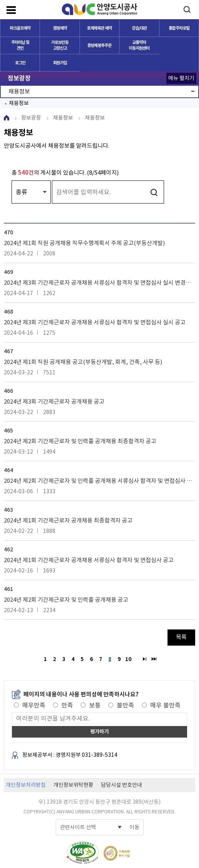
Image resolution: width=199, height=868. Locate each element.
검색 (187, 9)
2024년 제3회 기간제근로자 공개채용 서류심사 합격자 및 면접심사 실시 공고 (95, 322)
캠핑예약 (60, 28)
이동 (134, 827)
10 (128, 659)
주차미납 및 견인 (20, 45)
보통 (95, 705)
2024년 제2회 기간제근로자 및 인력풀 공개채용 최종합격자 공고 (80, 441)
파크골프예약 (20, 28)
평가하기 (99, 732)
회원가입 (60, 63)
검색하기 (154, 192)
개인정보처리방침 (26, 785)
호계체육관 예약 (99, 28)
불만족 (125, 705)
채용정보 (19, 103)
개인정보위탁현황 (73, 785)
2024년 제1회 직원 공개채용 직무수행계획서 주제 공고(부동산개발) (84, 243)
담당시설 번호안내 (122, 785)
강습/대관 (139, 28)
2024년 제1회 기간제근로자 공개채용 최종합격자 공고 (68, 520)
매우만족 (34, 705)
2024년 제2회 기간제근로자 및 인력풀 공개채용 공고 (66, 600)
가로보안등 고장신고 (60, 45)
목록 (181, 637)
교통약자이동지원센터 (139, 45)
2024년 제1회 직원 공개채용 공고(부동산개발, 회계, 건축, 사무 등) (83, 362)
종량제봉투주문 (99, 45)
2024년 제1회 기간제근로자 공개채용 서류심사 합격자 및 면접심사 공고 (89, 560)
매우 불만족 (165, 705)
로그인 (20, 63)
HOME (7, 118)
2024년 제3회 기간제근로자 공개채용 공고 (54, 401)
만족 (67, 705)
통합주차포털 (179, 28)
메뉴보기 (11, 10)
